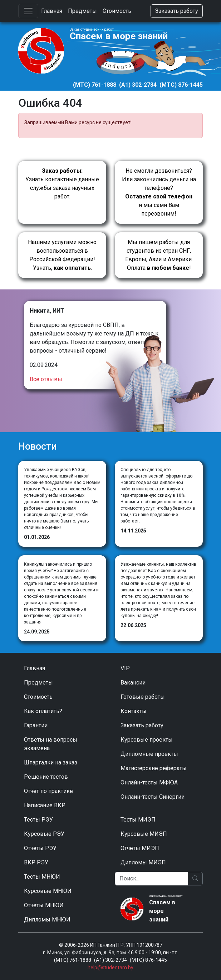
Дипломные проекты (149, 754)
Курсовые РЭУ (44, 834)
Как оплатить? (43, 711)
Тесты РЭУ (38, 820)
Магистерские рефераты (154, 768)
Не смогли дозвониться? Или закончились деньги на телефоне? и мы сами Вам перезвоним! (159, 192)
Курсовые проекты (147, 740)
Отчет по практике (48, 791)
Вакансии (133, 683)
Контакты (134, 711)
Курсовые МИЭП (144, 834)
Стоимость (117, 11)
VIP (125, 668)
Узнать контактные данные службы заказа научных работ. (62, 184)
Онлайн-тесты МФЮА (149, 782)
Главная (52, 11)
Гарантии (36, 725)
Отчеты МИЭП (140, 848)
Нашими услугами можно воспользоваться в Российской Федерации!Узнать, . (62, 255)
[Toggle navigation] (28, 11)
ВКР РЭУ (36, 862)
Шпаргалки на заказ (51, 762)
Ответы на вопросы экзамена (51, 744)
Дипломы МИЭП (143, 862)
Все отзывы (46, 379)
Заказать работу (177, 11)
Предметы (82, 11)
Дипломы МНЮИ (47, 920)
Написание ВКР (45, 805)
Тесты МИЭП (138, 820)
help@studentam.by (111, 968)
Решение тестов (46, 777)
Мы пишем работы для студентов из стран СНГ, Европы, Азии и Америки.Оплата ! (159, 255)
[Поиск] (151, 879)
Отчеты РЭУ (40, 848)
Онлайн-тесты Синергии (153, 797)
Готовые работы (143, 697)
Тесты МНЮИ (42, 877)
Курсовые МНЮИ (48, 891)
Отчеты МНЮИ (44, 905)
